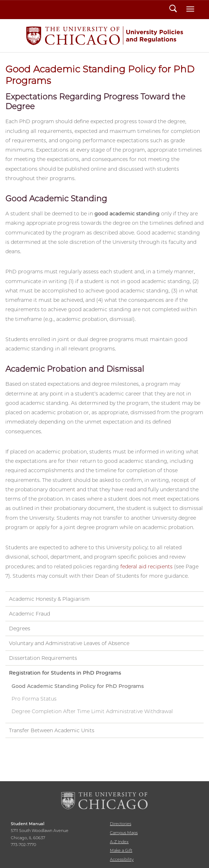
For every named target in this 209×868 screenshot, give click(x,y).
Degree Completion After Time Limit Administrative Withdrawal (92, 711)
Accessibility (122, 859)
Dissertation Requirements (43, 658)
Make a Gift (121, 850)
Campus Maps (124, 833)
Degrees (20, 628)
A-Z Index (119, 842)
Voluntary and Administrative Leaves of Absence (69, 643)
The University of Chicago (105, 801)
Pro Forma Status (34, 699)
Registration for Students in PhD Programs (65, 673)
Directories (121, 824)
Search (173, 9)
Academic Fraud (30, 614)
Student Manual (105, 36)
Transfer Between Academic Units (52, 730)
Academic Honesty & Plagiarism (49, 599)
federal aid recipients (146, 567)
